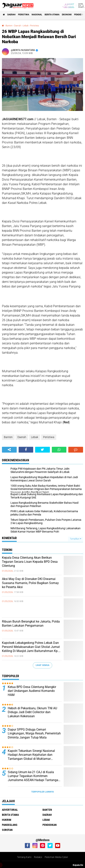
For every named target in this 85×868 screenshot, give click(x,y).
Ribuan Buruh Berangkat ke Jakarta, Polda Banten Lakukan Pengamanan (31, 624)
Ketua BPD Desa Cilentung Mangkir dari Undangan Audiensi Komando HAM (32, 691)
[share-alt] (9, 450)
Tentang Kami (24, 857)
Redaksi (38, 857)
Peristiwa (24, 15)
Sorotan (7, 830)
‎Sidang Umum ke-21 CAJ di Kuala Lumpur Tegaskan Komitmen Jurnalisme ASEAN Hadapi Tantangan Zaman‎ (34, 776)
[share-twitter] (42, 450)
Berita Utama (52, 15)
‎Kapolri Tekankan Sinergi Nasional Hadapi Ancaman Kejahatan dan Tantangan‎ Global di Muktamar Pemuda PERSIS (31, 755)
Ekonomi (67, 15)
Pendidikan (50, 825)
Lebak (35, 437)
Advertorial (10, 810)
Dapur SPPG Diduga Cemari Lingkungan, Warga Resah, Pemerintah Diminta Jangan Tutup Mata (34, 734)
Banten (8, 437)
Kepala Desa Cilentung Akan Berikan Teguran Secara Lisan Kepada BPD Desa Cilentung (30, 562)
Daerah (11, 15)
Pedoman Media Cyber (56, 857)
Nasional (37, 15)
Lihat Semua (42, 665)
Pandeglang (10, 825)
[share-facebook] (26, 450)
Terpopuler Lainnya (42, 792)
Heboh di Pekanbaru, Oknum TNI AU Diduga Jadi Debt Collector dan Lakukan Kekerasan (32, 712)
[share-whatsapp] (59, 450)
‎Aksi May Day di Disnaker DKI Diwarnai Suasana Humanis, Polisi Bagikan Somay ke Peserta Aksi (30, 583)
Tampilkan (75, 539)
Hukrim (7, 820)
